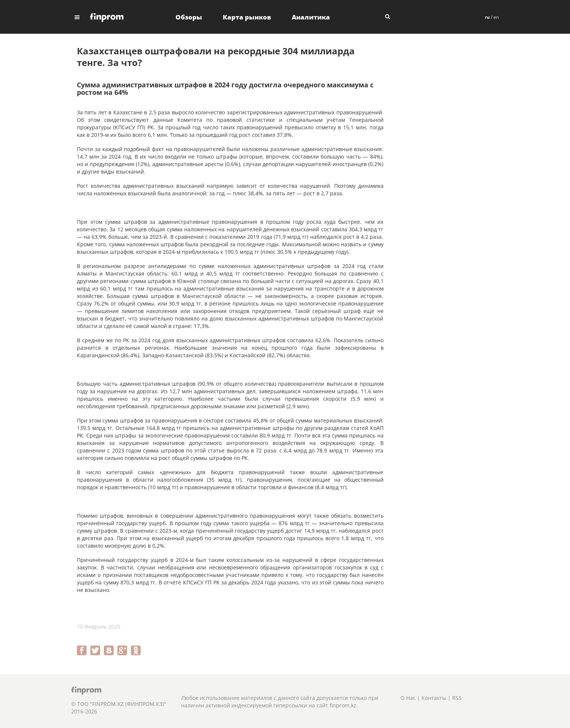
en (496, 17)
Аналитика (311, 17)
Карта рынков (247, 17)
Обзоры (189, 17)
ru (487, 17)
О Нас (408, 698)
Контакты (434, 698)
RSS (457, 698)
